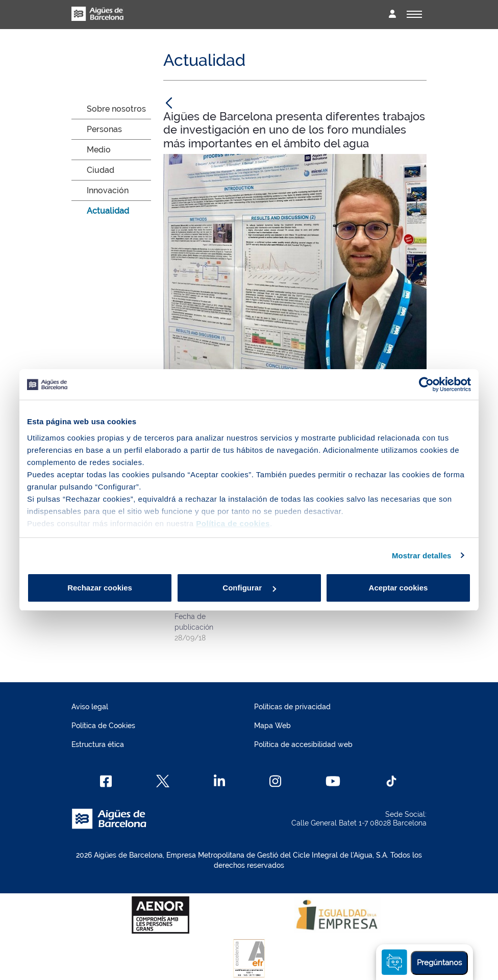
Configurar (249, 588)
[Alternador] (414, 14)
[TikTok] (391, 781)
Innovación (108, 190)
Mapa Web (272, 726)
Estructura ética (98, 744)
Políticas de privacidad (292, 707)
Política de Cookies (103, 726)
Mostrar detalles (422, 556)
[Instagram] (275, 781)
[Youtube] (333, 781)
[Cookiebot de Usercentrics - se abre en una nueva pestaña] (426, 384)
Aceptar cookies (399, 588)
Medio (99, 150)
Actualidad (108, 211)
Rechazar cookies (100, 588)
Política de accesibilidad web (303, 744)
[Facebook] (106, 781)
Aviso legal (90, 707)
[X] (163, 781)
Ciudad (101, 170)
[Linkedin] (220, 781)
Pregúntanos (439, 963)
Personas (104, 129)
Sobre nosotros (116, 109)
